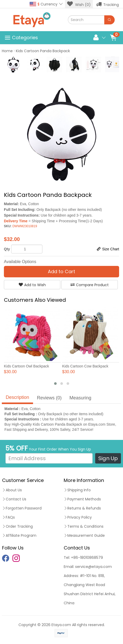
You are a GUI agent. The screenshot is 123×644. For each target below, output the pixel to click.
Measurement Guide (84, 535)
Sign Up (108, 458)
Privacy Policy (78, 517)
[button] (55, 384)
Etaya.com (61, 625)
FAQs (8, 517)
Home (7, 51)
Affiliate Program (19, 535)
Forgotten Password (22, 508)
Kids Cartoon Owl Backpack (27, 366)
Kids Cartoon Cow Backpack (85, 366)
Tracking (108, 4)
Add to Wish (32, 285)
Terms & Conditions (84, 526)
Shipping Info (77, 490)
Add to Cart (61, 271)
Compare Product (90, 285)
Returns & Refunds (82, 508)
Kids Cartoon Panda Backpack (43, 51)
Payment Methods (82, 499)
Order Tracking (17, 526)
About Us (12, 490)
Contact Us (14, 499)
